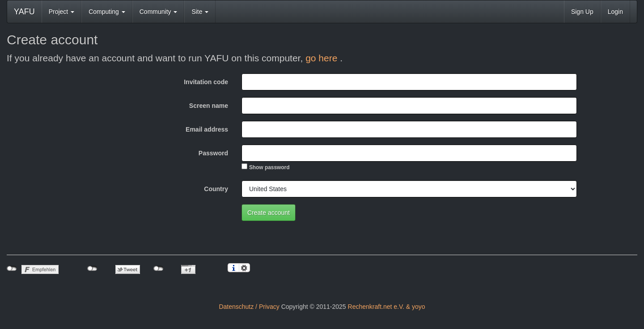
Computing (107, 12)
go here (323, 58)
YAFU (24, 12)
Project (61, 12)
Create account (269, 213)
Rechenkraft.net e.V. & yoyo (387, 307)
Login (615, 12)
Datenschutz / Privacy (249, 307)
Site (200, 12)
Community (159, 12)
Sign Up (582, 12)
